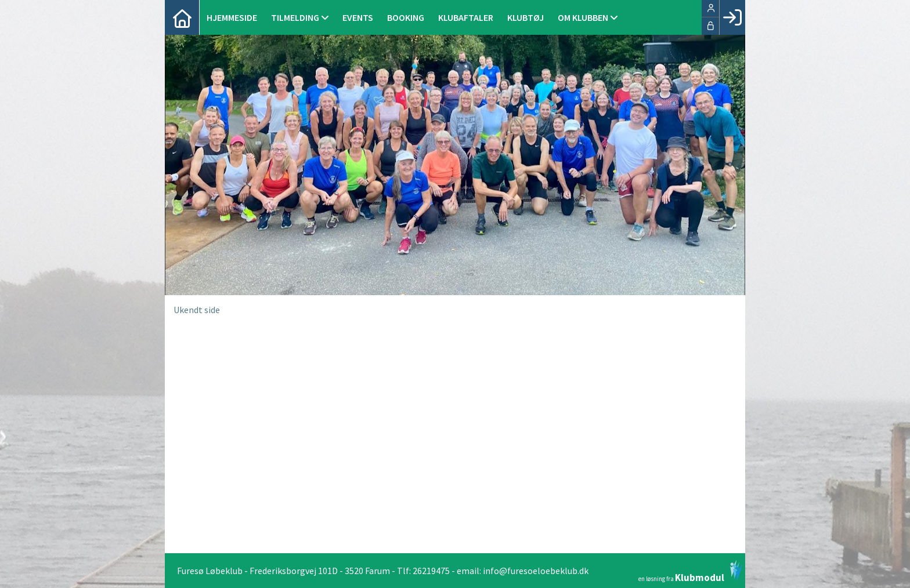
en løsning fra (690, 571)
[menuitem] (182, 17)
